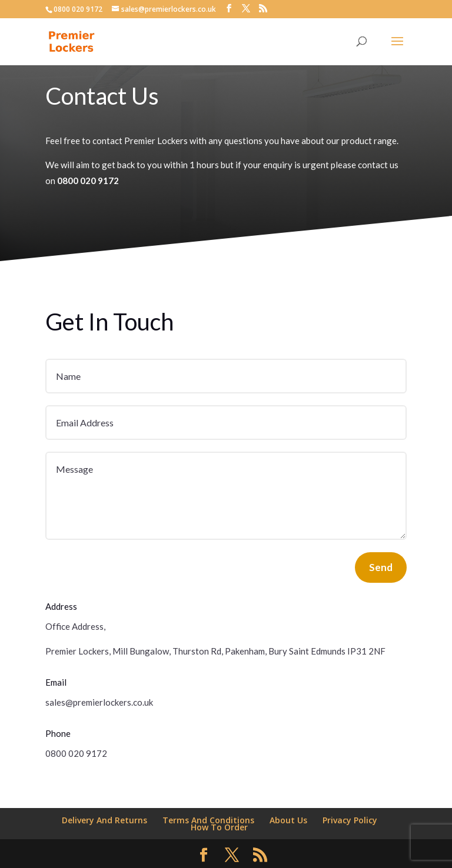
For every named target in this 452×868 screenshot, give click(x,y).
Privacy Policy (350, 820)
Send (381, 567)
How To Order (219, 827)
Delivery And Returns (104, 820)
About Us (288, 820)
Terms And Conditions (208, 820)
